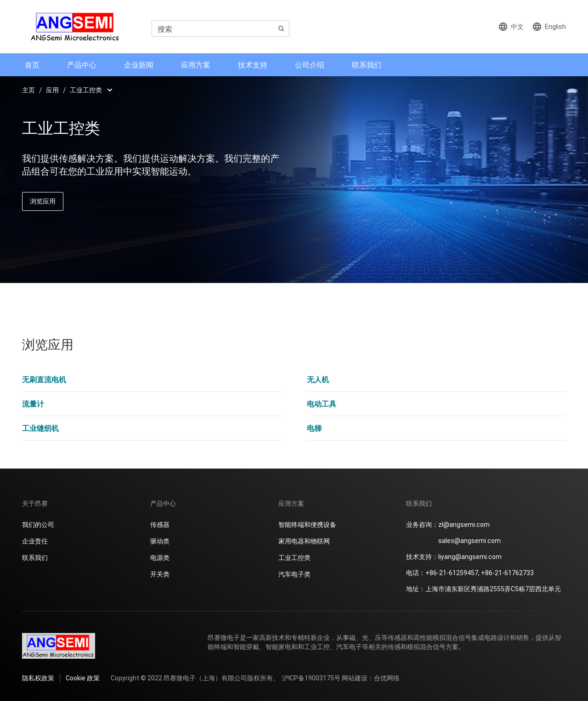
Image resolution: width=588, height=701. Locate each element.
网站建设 (355, 678)
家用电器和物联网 (304, 541)
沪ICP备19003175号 (311, 678)
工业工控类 (86, 90)
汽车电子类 (294, 574)
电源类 (160, 557)
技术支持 (253, 65)
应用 (52, 90)
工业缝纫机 (40, 428)
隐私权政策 (38, 678)
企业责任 (35, 541)
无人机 (318, 379)
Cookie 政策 (83, 678)
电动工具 (322, 404)
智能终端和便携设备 (307, 524)
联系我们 (367, 65)
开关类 (160, 574)
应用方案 (196, 65)
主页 (28, 90)
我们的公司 (38, 524)
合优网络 (387, 678)
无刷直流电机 (44, 379)
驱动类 (160, 541)
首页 (32, 65)
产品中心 (82, 65)
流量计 (33, 404)
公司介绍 (310, 65)
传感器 (160, 524)
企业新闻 (139, 65)
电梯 (314, 428)
